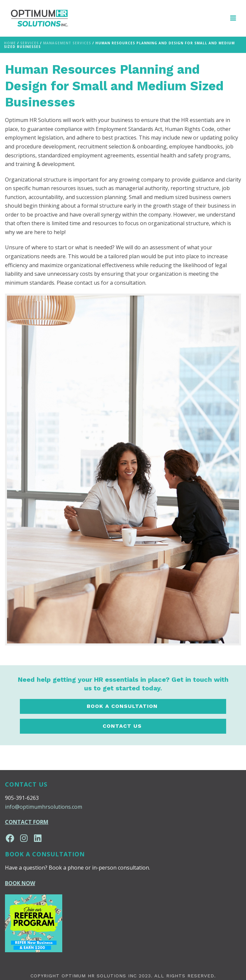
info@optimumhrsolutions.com (44, 807)
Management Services (67, 43)
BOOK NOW (20, 883)
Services (29, 43)
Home (10, 43)
